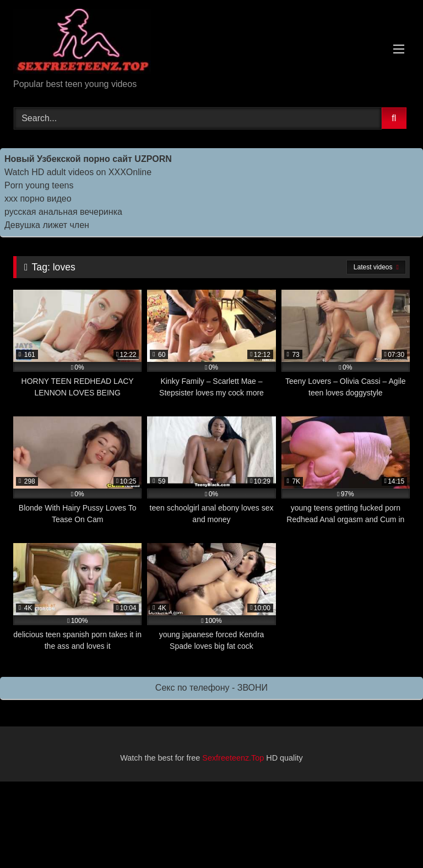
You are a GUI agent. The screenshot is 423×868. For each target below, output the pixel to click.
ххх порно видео (38, 199)
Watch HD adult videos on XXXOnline (78, 172)
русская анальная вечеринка (63, 212)
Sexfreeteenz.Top (233, 758)
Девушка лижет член (47, 225)
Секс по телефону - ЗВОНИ (211, 688)
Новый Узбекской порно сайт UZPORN (88, 159)
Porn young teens (39, 185)
